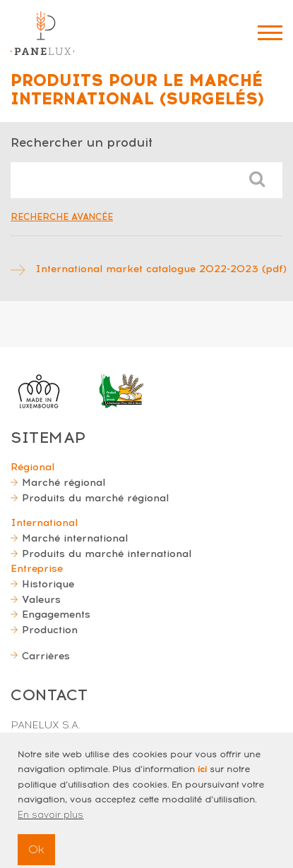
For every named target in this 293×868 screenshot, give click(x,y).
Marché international (75, 538)
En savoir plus (50, 825)
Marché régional (64, 482)
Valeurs (41, 599)
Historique (48, 584)
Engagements (56, 614)
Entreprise (37, 568)
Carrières (46, 656)
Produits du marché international (107, 554)
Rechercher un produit (82, 142)
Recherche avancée (62, 217)
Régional (32, 467)
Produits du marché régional (95, 498)
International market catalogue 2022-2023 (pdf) (161, 269)
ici (202, 779)
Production (50, 630)
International (44, 522)
